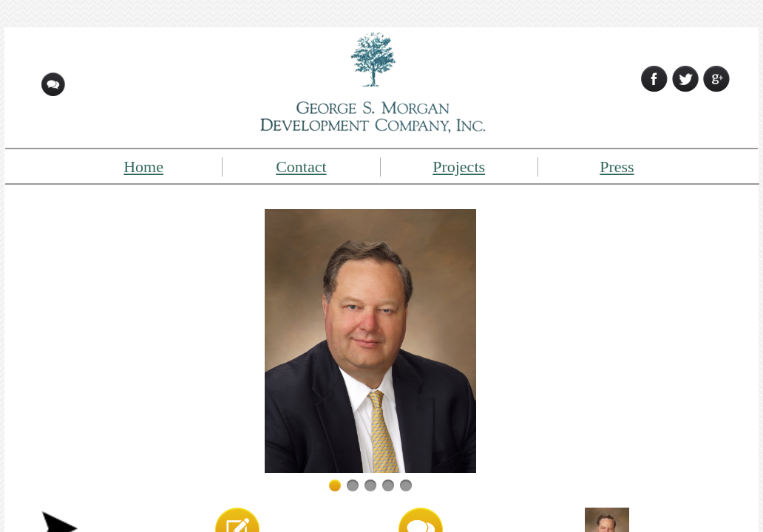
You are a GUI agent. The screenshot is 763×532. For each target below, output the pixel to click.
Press (617, 167)
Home (143, 167)
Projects (459, 167)
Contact (301, 167)
